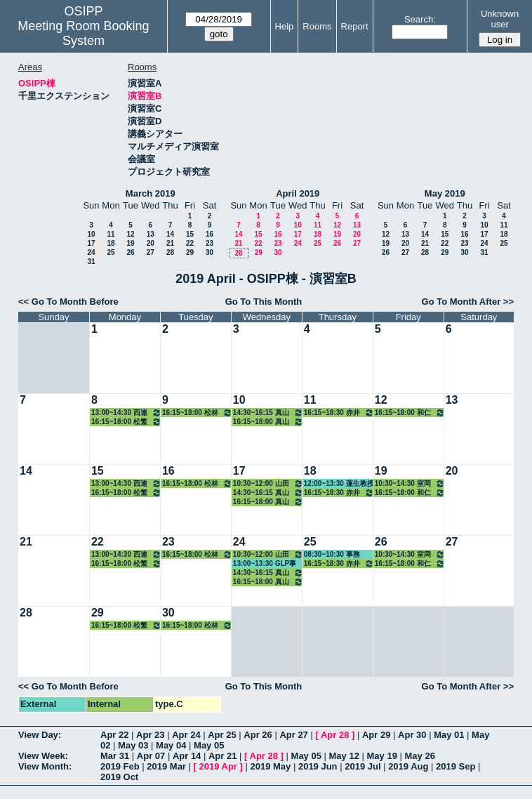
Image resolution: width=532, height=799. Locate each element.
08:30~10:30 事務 (332, 554)
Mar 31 (115, 756)
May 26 (420, 756)
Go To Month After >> (468, 302)
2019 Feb (120, 766)
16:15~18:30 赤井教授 (339, 412)
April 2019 (298, 193)
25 (111, 252)
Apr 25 (222, 735)
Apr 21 (222, 756)
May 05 (209, 745)
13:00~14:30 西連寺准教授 (126, 412)
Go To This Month (264, 302)
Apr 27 (293, 735)
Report (355, 26)
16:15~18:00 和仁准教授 (410, 412)
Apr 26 (258, 735)
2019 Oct (119, 777)
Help (285, 26)
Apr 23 (150, 735)
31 (91, 262)
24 (91, 252)
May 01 (449, 735)
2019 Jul (363, 766)
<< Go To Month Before (68, 302)
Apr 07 (151, 756)
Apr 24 (186, 735)
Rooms (317, 26)
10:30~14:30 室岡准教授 (410, 483)
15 (190, 234)
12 (130, 234)
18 (111, 243)
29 (190, 252)
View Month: (45, 766)
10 (91, 234)
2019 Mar (166, 766)
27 (151, 252)
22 (190, 243)
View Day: (40, 735)
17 (91, 243)
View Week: (43, 756)
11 (111, 234)
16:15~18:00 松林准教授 (197, 412)
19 (130, 243)
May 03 (133, 745)
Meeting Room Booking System (83, 33)
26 (130, 252)
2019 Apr (218, 766)
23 (210, 243)
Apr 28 (335, 735)
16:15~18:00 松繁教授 (126, 422)
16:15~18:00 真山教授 (268, 422)
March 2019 (151, 193)
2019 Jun (318, 766)
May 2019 (445, 193)
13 (151, 234)
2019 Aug (408, 766)
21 (170, 243)
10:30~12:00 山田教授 (268, 483)
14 (170, 234)
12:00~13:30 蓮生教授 (339, 483)
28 (170, 252)
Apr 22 (114, 735)
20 (151, 243)
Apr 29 (376, 735)
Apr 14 (187, 756)
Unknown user (500, 19)
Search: (420, 19)
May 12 (344, 756)
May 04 (171, 745)
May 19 (382, 756)
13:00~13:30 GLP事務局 (265, 564)
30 (210, 252)
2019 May (270, 766)
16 (210, 234)
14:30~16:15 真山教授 (268, 412)
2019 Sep (455, 766)
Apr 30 (412, 735)
